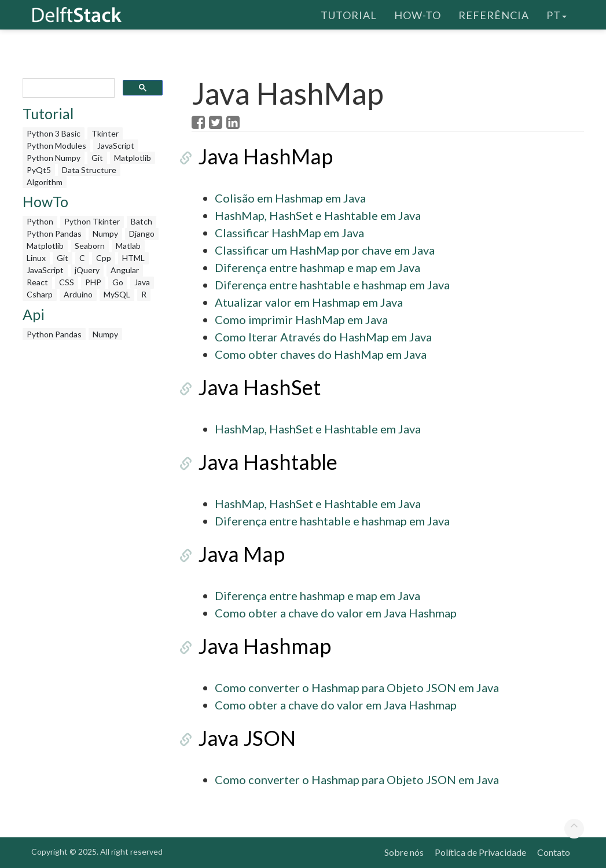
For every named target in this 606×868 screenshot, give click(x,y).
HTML (133, 258)
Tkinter (105, 133)
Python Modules (56, 146)
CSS (67, 282)
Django (142, 233)
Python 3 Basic (54, 133)
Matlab (128, 246)
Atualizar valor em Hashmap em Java (309, 302)
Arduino (78, 294)
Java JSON (240, 738)
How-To (418, 14)
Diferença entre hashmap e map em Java (317, 267)
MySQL (117, 294)
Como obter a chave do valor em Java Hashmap (336, 613)
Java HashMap (259, 156)
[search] (68, 88)
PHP (93, 282)
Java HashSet (253, 387)
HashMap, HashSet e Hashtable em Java (318, 215)
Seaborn (90, 246)
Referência (494, 14)
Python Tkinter (92, 221)
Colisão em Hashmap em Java (290, 198)
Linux (36, 258)
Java (142, 282)
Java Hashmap (258, 646)
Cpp (104, 258)
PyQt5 (39, 170)
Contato (554, 852)
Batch (142, 221)
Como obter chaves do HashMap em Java (321, 354)
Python (40, 221)
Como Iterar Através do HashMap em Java (323, 337)
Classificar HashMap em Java (289, 233)
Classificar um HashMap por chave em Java (325, 250)
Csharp (40, 294)
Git (97, 158)
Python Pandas (54, 233)
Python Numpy (54, 158)
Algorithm (45, 182)
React (37, 282)
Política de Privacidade (480, 852)
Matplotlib (133, 158)
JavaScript (116, 146)
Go (118, 282)
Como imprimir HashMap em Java (301, 319)
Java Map (235, 554)
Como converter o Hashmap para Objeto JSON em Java (357, 687)
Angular (125, 270)
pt (557, 14)
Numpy (105, 233)
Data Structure (89, 170)
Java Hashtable (261, 462)
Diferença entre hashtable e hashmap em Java (332, 285)
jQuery (87, 270)
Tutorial (349, 14)
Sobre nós (404, 852)
